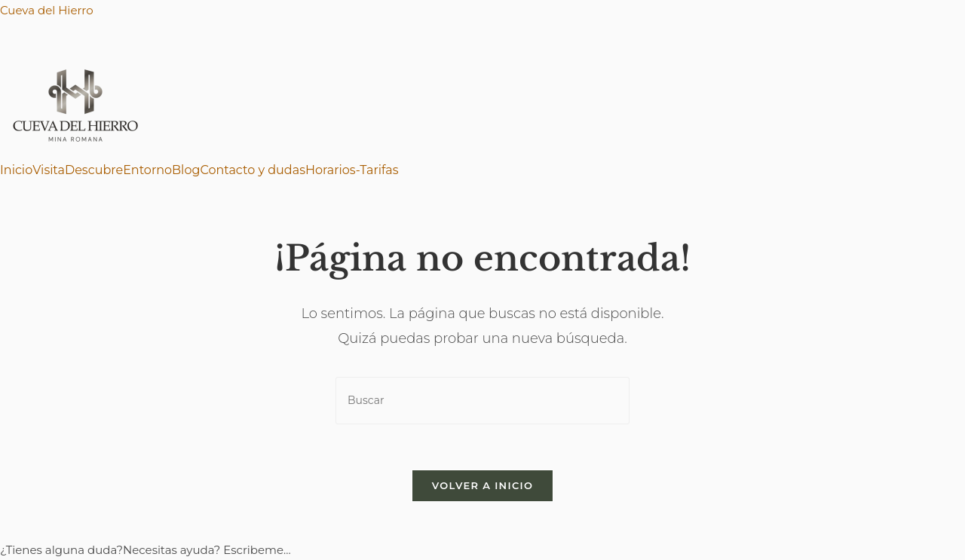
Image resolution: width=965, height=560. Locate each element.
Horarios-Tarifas (352, 170)
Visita (49, 170)
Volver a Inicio (482, 485)
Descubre (94, 170)
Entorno (147, 170)
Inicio (16, 170)
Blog (186, 170)
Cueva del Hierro (47, 10)
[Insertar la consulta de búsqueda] (482, 401)
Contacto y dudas (253, 170)
